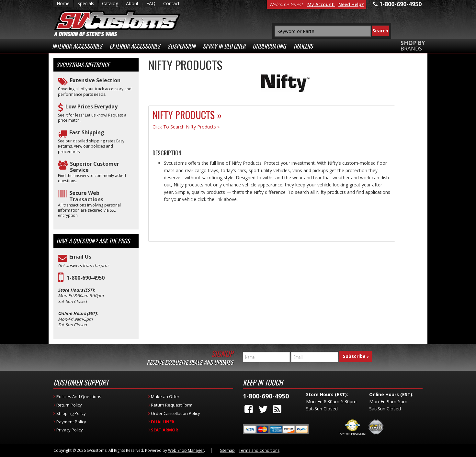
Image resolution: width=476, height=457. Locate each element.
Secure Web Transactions (86, 196)
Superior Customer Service (95, 167)
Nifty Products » (187, 115)
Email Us (80, 257)
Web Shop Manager (186, 450)
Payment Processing (352, 434)
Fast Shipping (87, 133)
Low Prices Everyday (91, 107)
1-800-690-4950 (86, 278)
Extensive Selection (95, 80)
